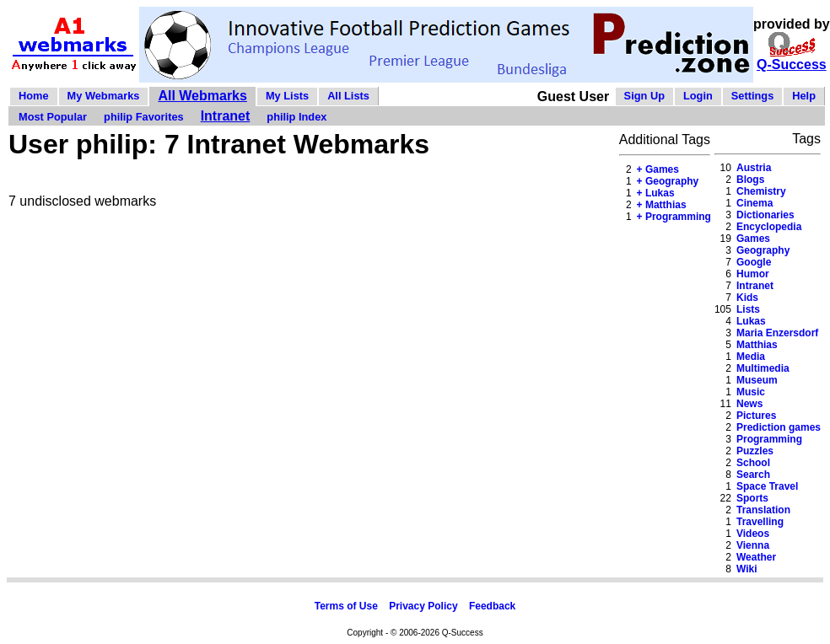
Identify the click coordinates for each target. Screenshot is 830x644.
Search (753, 475)
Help (804, 96)
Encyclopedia (769, 227)
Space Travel (767, 486)
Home (34, 96)
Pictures (756, 416)
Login (698, 96)
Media (751, 357)
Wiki (747, 569)
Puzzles (755, 451)
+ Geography (668, 181)
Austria (754, 168)
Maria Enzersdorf (777, 333)
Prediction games (779, 427)
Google (754, 262)
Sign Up (644, 96)
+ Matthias (662, 205)
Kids (747, 298)
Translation (763, 510)
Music (751, 392)
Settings (752, 96)
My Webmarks (104, 96)
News (749, 404)
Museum (757, 380)
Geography (763, 250)
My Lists (287, 96)
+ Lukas (656, 193)
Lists (748, 309)
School (753, 463)
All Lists (348, 96)
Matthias (757, 345)
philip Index (296, 117)
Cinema (755, 203)
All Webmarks (202, 96)
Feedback (492, 606)
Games (753, 239)
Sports (752, 498)
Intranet (226, 116)
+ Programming (674, 217)
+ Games (658, 169)
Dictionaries (765, 215)
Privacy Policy (423, 606)
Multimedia (763, 368)
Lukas (751, 321)
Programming (769, 439)
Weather (756, 557)
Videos (753, 534)
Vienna (753, 545)
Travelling (760, 522)
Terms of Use (346, 606)
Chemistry (761, 191)
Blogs (750, 180)
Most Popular (53, 117)
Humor (753, 274)
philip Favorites (144, 117)
